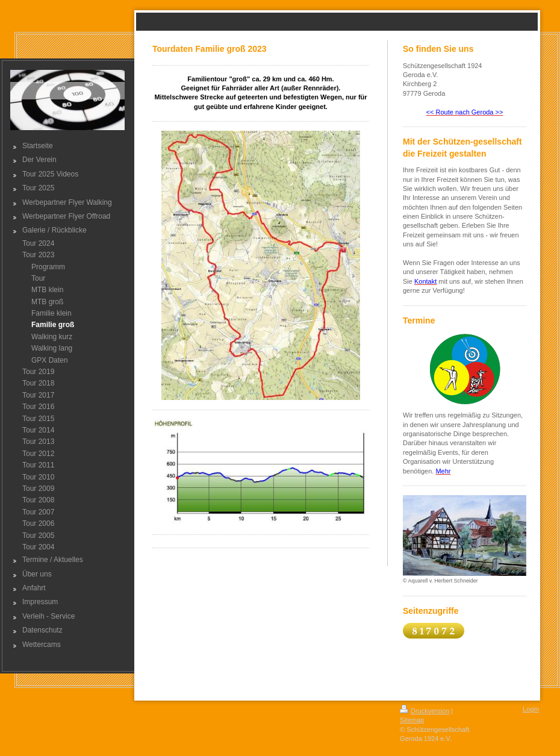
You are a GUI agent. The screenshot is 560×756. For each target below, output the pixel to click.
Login (531, 709)
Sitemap (412, 720)
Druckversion (425, 711)
